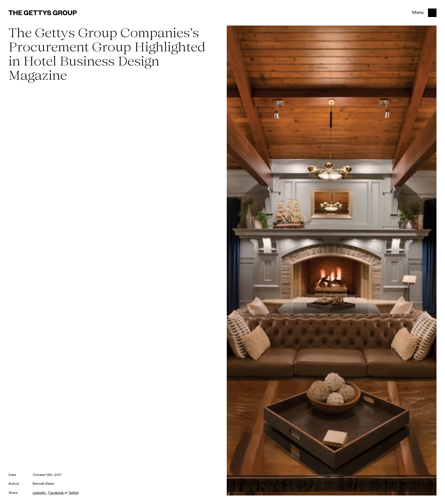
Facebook (56, 493)
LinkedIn (40, 493)
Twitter (74, 493)
